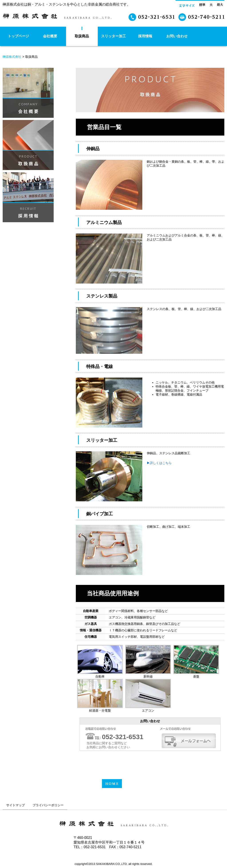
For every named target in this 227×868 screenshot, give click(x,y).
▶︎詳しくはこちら (159, 463)
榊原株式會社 (12, 57)
